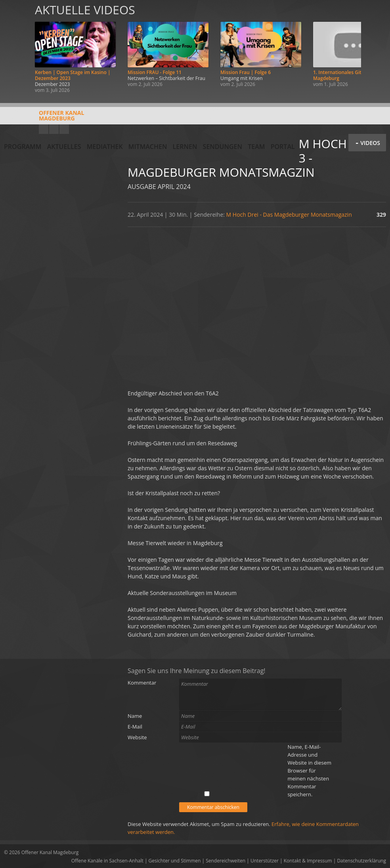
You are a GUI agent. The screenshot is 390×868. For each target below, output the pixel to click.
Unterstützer (265, 861)
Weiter (375, 49)
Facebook (54, 129)
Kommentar (142, 683)
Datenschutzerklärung (361, 861)
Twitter (64, 129)
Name (135, 716)
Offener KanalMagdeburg (44, 118)
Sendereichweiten (226, 861)
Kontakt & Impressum (308, 861)
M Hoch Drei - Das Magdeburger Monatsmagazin (289, 215)
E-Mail (135, 727)
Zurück (15, 49)
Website (137, 737)
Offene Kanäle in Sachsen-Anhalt (107, 861)
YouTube (44, 129)
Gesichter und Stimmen (175, 861)
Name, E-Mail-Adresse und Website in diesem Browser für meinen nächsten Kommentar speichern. (309, 771)
